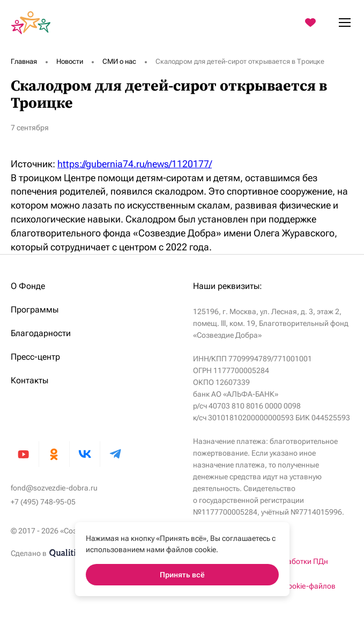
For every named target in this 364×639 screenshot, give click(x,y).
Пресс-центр (35, 357)
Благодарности (41, 333)
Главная (24, 61)
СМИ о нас (119, 61)
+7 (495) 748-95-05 (43, 502)
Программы (35, 310)
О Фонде (28, 286)
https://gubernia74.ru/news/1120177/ (135, 164)
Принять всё (182, 575)
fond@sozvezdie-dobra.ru (54, 488)
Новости (70, 61)
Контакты (29, 380)
